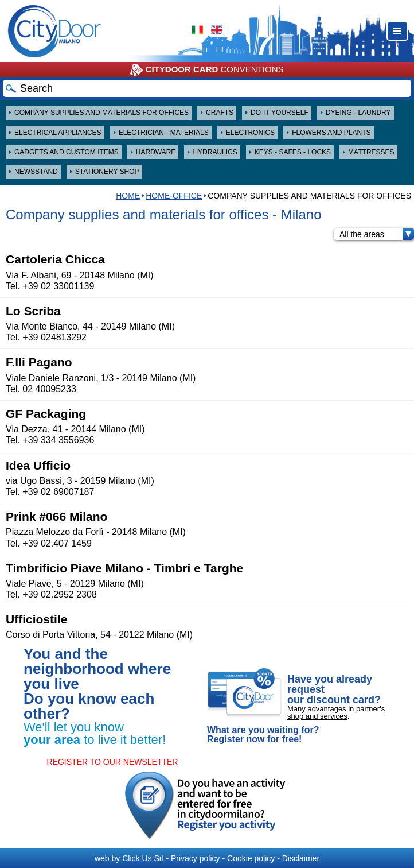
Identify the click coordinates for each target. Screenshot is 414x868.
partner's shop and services (336, 712)
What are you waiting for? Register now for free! (263, 735)
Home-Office (174, 196)
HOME (128, 196)
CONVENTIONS (207, 70)
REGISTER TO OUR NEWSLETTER (113, 762)
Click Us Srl (143, 858)
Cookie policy (251, 858)
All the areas (377, 234)
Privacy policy (196, 858)
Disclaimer (301, 858)
